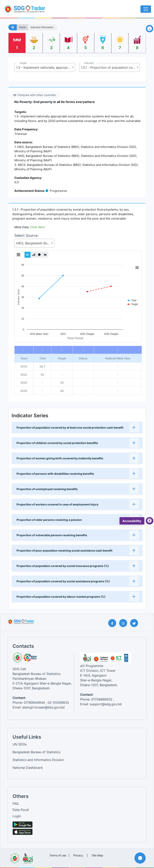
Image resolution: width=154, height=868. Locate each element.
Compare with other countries (35, 95)
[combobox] (45, 67)
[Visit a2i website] (28, 857)
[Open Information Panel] (150, 29)
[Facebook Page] (114, 623)
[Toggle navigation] (146, 9)
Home (22, 27)
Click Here (37, 227)
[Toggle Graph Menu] (19, 255)
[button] (77, 428)
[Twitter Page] (136, 623)
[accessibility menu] (150, 521)
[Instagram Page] (125, 623)
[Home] (13, 27)
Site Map (97, 855)
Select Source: (26, 235)
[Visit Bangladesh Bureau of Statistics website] (15, 857)
